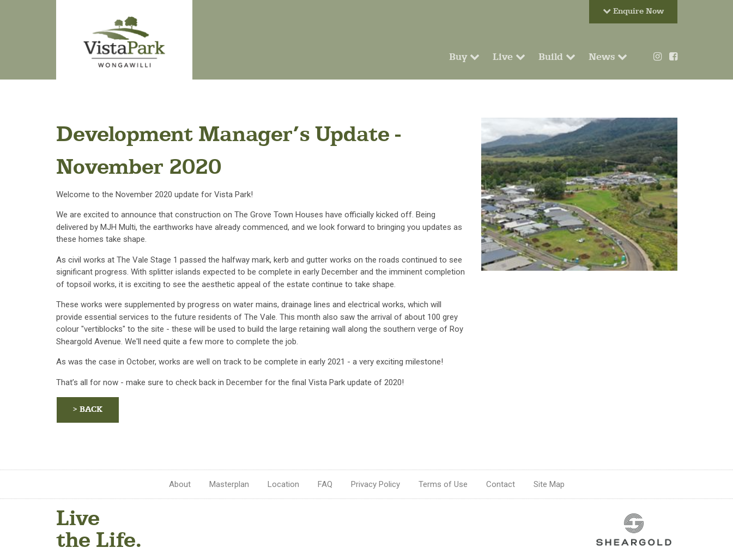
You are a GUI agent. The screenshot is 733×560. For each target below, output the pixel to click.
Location (283, 484)
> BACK (88, 409)
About (180, 484)
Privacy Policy (375, 484)
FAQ (325, 484)
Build (557, 57)
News (608, 57)
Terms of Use (443, 484)
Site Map (549, 484)
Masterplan (229, 484)
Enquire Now (633, 11)
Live (509, 57)
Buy (464, 57)
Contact (501, 484)
